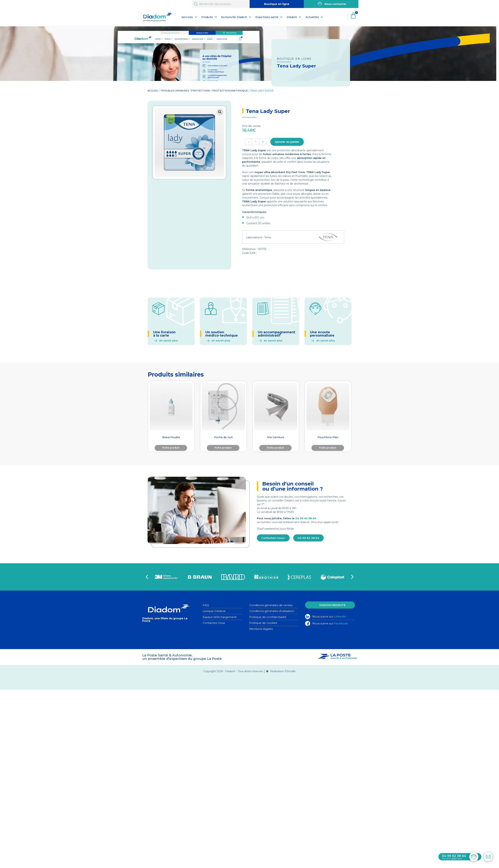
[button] (220, 112)
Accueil (153, 91)
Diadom (292, 17)
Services (187, 17)
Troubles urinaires (175, 91)
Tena (268, 237)
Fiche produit (171, 448)
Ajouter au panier (287, 142)
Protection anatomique (230, 91)
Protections (200, 91)
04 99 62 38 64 (306, 518)
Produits (207, 17)
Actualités (312, 17)
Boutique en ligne (277, 4)
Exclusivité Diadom (234, 17)
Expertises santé (267, 17)
